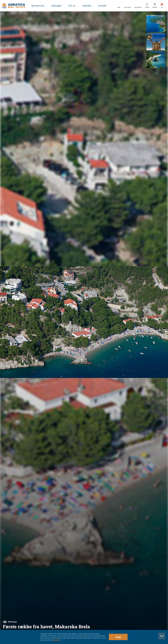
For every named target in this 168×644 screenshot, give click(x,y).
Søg (119, 7)
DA (162, 7)
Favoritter (138, 7)
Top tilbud (127, 7)
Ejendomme (38, 6)
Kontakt (102, 6)
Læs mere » (57, 640)
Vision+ (155, 7)
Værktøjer (56, 6)
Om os (72, 6)
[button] (156, 24)
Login (147, 7)
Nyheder (87, 6)
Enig (118, 637)
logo (13, 6)
